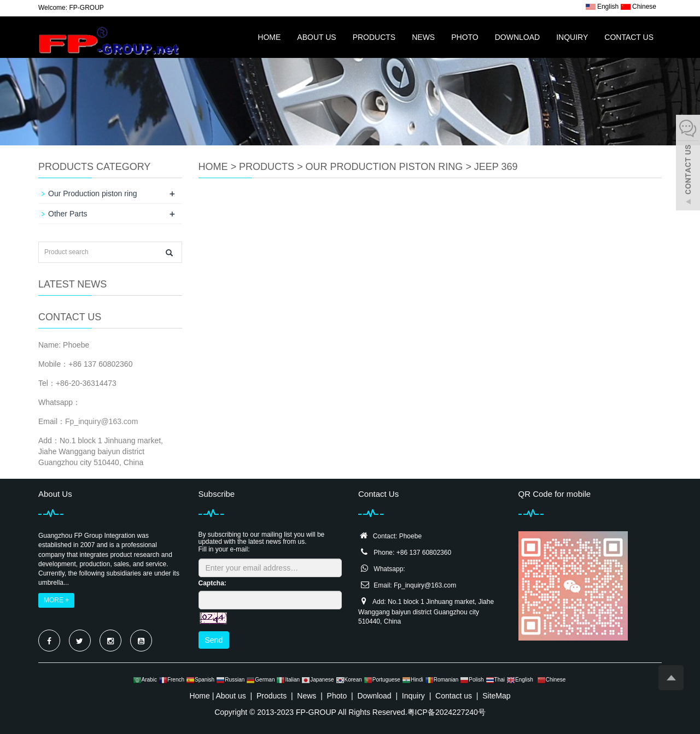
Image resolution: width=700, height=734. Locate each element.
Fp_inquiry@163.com (101, 421)
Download (517, 37)
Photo (465, 37)
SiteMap (496, 696)
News (423, 37)
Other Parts (68, 214)
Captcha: (212, 583)
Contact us (629, 37)
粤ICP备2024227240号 (447, 712)
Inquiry (572, 37)
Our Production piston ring (384, 167)
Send (214, 640)
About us (316, 37)
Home (269, 37)
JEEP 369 (496, 167)
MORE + (56, 600)
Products (374, 37)
